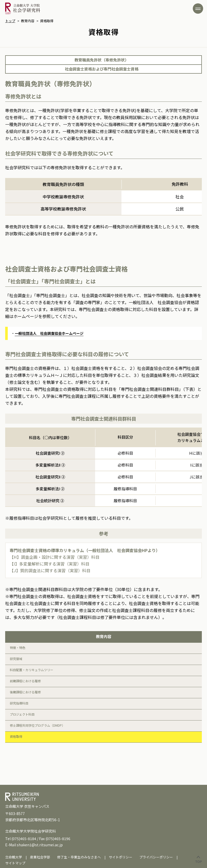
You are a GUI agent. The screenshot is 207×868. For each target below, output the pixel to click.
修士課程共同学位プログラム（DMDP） (37, 725)
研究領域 (16, 659)
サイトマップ (15, 863)
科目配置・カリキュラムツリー (32, 670)
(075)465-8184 (24, 839)
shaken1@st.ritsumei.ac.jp (40, 845)
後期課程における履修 (25, 692)
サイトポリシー (121, 857)
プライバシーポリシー (156, 857)
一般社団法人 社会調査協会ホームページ (49, 333)
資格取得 (16, 736)
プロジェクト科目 (22, 714)
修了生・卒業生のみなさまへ (79, 857)
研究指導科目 (19, 703)
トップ (10, 21)
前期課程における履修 (25, 681)
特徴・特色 (18, 648)
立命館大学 (14, 857)
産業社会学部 (40, 857)
